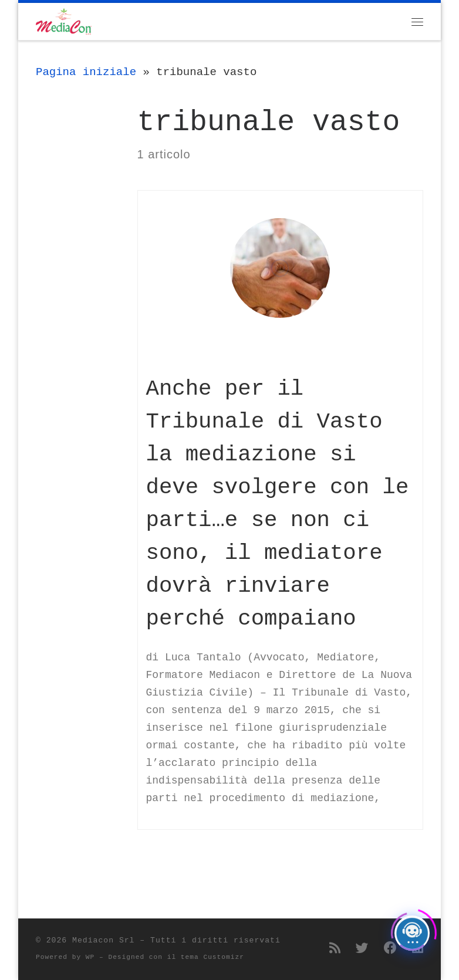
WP (90, 957)
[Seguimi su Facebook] (390, 949)
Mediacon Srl (103, 940)
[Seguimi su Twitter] (362, 949)
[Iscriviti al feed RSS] (335, 949)
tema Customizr (212, 957)
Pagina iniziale (86, 72)
